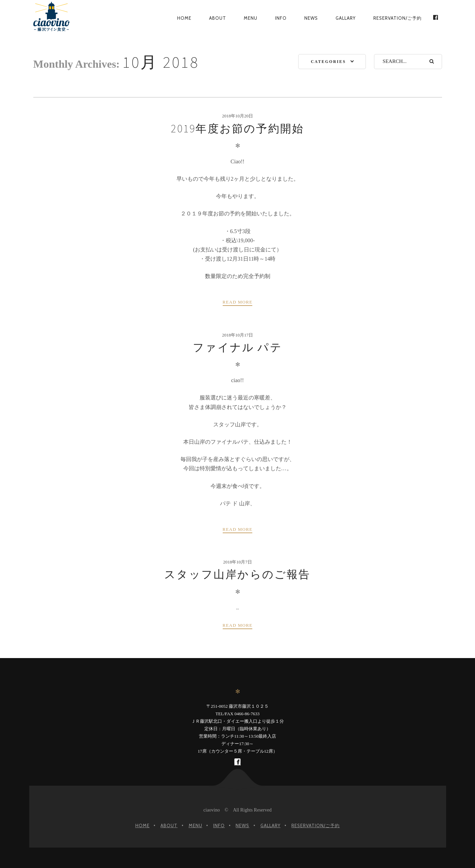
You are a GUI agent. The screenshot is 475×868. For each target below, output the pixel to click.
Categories (328, 62)
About (218, 18)
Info (281, 18)
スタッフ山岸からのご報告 (237, 574)
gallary (346, 18)
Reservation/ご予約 (397, 18)
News (311, 18)
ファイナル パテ (237, 347)
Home (184, 18)
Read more (238, 302)
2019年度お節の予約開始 (238, 129)
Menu (251, 18)
